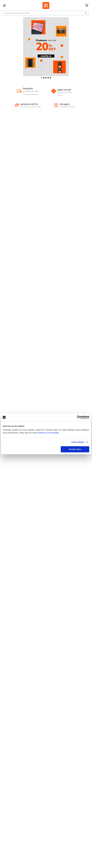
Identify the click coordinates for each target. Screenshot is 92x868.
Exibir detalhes (78, 442)
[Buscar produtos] (86, 13)
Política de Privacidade (48, 433)
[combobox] (46, 13)
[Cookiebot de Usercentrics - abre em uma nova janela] (79, 417)
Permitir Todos (75, 449)
